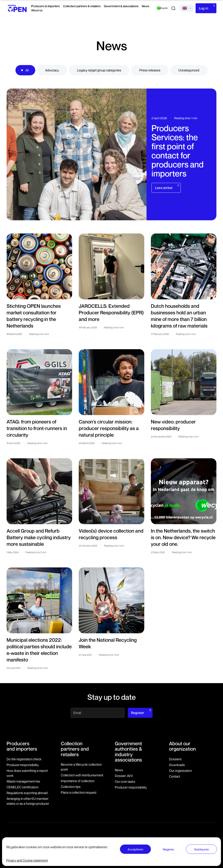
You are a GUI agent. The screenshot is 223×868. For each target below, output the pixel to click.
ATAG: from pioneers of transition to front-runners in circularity (37, 428)
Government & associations (121, 6)
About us (37, 10)
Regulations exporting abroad (27, 793)
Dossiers (175, 759)
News (146, 6)
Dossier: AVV (124, 776)
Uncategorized (189, 70)
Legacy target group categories (99, 70)
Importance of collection (78, 781)
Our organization (180, 771)
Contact (175, 776)
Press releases (150, 70)
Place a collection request (79, 792)
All (27, 70)
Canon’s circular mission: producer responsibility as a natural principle (109, 428)
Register (138, 713)
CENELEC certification (22, 787)
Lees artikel (164, 188)
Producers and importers (22, 746)
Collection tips (71, 787)
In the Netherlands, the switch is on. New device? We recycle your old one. (183, 537)
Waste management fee (23, 781)
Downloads (177, 765)
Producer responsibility (23, 765)
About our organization (182, 746)
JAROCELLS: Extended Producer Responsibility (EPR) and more (111, 313)
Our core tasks (125, 782)
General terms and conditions (156, 844)
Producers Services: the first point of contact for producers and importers (178, 151)
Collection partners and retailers (75, 749)
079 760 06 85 (82, 841)
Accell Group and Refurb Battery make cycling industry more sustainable (39, 537)
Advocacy (52, 70)
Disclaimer (125, 844)
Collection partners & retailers (82, 6)
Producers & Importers (45, 6)
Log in (204, 8)
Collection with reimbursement (82, 775)
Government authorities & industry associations (128, 752)
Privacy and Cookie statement (198, 844)
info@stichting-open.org (87, 845)
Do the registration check (24, 759)
